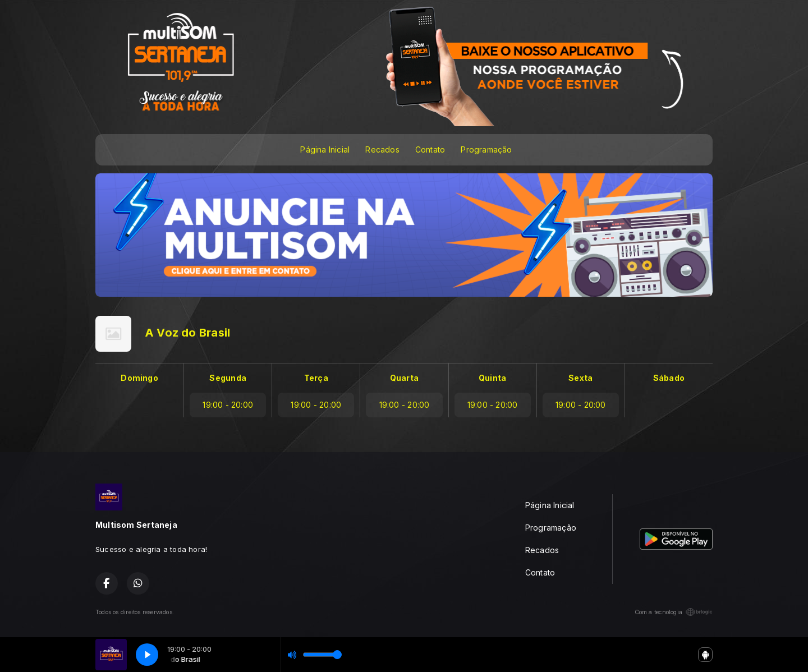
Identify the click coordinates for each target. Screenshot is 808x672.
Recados (382, 149)
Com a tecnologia (674, 612)
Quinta (492, 378)
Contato (430, 149)
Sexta (580, 378)
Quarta (404, 378)
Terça (316, 378)
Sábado (669, 378)
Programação (486, 149)
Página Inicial (325, 149)
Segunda (228, 378)
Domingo (139, 378)
